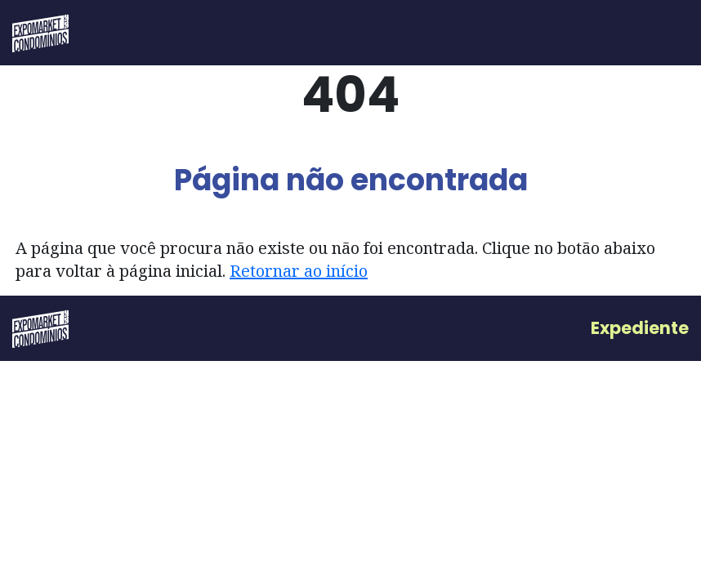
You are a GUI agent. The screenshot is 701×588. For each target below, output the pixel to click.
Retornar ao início (299, 271)
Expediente (640, 328)
